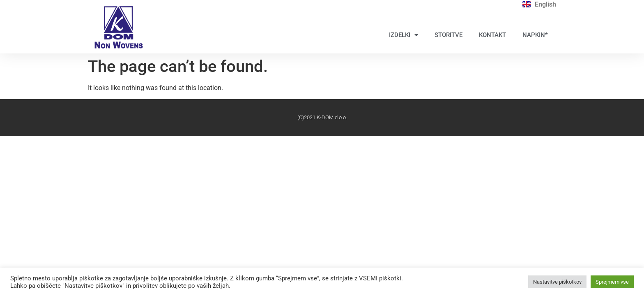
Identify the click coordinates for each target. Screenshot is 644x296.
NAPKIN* (535, 35)
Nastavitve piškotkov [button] (557, 282)
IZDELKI (404, 35)
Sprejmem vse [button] (612, 282)
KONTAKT (492, 35)
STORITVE (448, 35)
